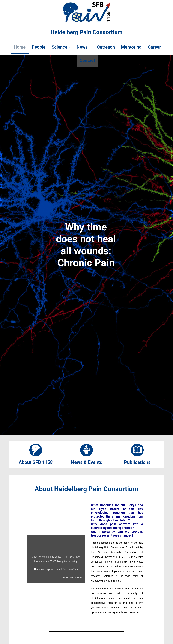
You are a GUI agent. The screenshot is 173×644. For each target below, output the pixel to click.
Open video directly (73, 577)
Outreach (107, 47)
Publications (137, 462)
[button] (60, 47)
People (37, 47)
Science (60, 47)
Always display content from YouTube (57, 569)
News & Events (86, 462)
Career (157, 47)
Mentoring (133, 47)
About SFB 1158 (36, 462)
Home (17, 47)
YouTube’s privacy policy (64, 561)
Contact (87, 62)
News (84, 47)
